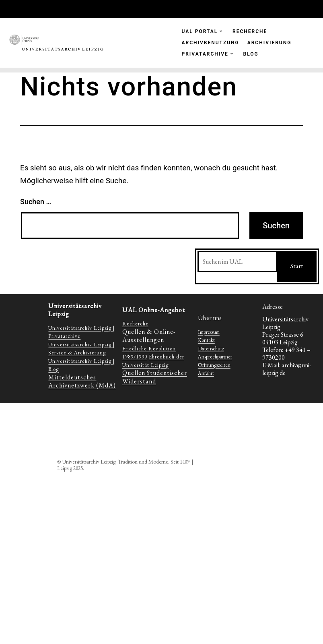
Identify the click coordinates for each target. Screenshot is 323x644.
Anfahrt (206, 373)
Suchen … (36, 202)
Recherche (135, 324)
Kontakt (206, 340)
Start (297, 266)
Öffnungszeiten (214, 365)
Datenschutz (211, 349)
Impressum (209, 332)
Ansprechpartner (215, 357)
